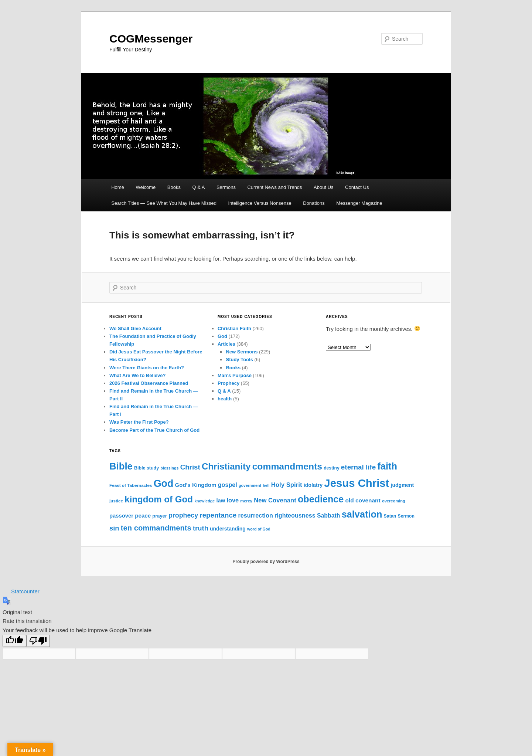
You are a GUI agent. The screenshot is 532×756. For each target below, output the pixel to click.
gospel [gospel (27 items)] (228, 485)
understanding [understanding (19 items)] (228, 529)
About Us (323, 187)
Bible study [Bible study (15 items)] (146, 468)
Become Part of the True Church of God (154, 430)
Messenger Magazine (359, 203)
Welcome (146, 187)
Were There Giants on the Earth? (147, 368)
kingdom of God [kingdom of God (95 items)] (159, 499)
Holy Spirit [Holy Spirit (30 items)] (287, 485)
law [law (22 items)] (221, 501)
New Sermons (242, 352)
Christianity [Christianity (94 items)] (226, 466)
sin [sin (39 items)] (114, 528)
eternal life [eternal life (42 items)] (358, 467)
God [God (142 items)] (164, 484)
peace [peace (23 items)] (143, 516)
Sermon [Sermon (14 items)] (406, 516)
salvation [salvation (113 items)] (362, 514)
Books (174, 187)
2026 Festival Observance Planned (149, 383)
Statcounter (25, 591)
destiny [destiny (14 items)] (332, 468)
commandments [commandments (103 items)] (287, 466)
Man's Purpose (235, 375)
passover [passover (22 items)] (121, 516)
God (222, 336)
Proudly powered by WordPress (266, 562)
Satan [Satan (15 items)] (390, 516)
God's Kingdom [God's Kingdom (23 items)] (195, 485)
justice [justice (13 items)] (116, 501)
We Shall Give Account (135, 328)
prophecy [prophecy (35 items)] (183, 515)
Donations (314, 203)
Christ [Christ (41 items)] (190, 467)
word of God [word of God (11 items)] (259, 529)
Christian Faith (234, 328)
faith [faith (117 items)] (387, 466)
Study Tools (239, 360)
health (225, 399)
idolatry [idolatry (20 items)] (313, 485)
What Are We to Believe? (137, 375)
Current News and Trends (274, 187)
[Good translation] (14, 641)
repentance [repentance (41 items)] (218, 515)
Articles (226, 344)
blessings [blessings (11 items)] (169, 468)
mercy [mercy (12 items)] (246, 501)
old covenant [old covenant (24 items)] (363, 500)
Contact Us (357, 187)
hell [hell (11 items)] (266, 485)
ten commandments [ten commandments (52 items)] (156, 528)
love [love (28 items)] (233, 500)
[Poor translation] (38, 641)
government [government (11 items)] (250, 485)
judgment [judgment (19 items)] (403, 485)
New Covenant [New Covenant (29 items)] (275, 500)
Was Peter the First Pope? (139, 422)
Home (118, 187)
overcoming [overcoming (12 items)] (394, 501)
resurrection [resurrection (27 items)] (255, 515)
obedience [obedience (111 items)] (321, 499)
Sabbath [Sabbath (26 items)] (329, 516)
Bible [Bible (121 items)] (121, 466)
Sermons (226, 187)
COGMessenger (151, 39)
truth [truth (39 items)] (201, 528)
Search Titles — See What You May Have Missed (164, 203)
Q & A (198, 187)
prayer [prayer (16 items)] (159, 516)
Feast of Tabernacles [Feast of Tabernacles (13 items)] (131, 485)
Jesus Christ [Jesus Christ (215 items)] (357, 483)
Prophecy (229, 383)
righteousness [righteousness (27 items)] (295, 515)
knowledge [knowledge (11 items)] (204, 501)
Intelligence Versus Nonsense (260, 203)
